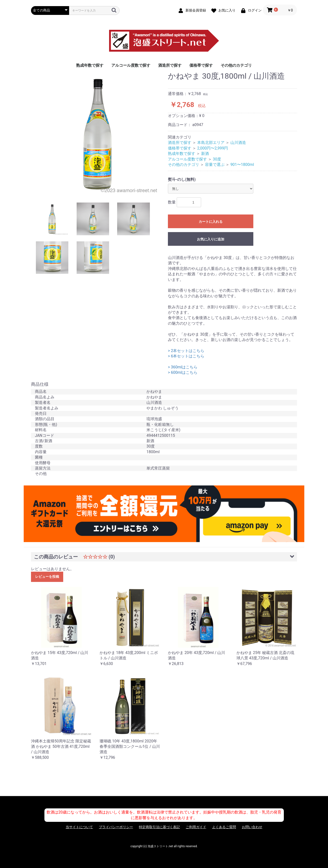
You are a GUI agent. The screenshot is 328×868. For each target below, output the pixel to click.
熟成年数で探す (90, 65)
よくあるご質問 (224, 827)
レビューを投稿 (47, 577)
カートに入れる (211, 222)
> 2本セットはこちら (186, 351)
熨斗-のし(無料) (182, 179)
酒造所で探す (170, 65)
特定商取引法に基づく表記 (159, 827)
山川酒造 (238, 143)
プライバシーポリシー (116, 827)
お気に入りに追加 (211, 239)
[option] (97, 134)
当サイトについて (79, 827)
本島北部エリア (211, 143)
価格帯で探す (201, 65)
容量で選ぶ (215, 165)
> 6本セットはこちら (186, 356)
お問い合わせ (252, 827)
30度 (217, 159)
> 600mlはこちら (183, 372)
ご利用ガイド (196, 827)
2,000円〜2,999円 (213, 148)
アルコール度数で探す (131, 65)
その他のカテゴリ (236, 65)
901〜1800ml (242, 165)
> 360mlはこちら (183, 367)
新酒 (205, 154)
